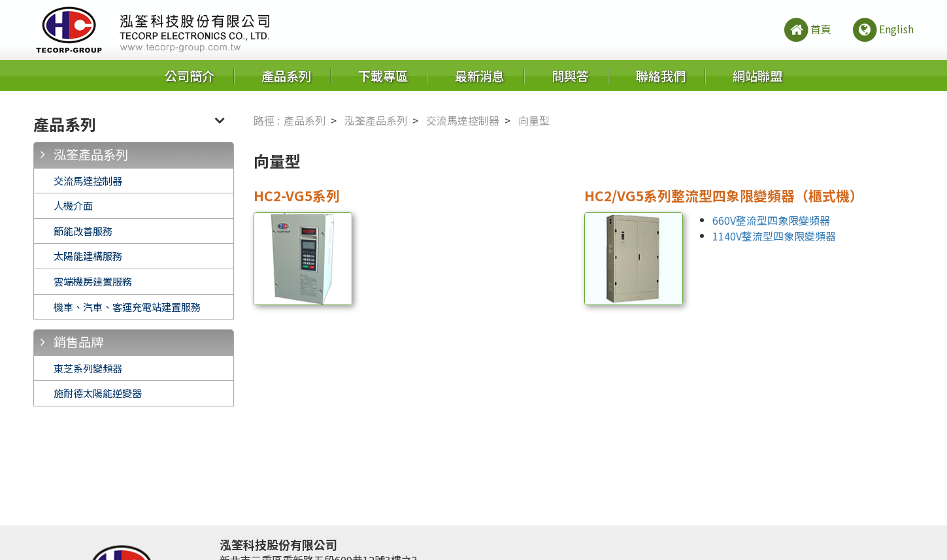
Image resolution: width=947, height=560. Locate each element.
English (882, 30)
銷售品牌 (78, 342)
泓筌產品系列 (91, 154)
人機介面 (73, 205)
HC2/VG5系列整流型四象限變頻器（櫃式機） (724, 195)
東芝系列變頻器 (88, 368)
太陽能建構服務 (88, 255)
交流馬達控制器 (88, 180)
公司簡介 (190, 76)
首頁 (807, 30)
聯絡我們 (661, 76)
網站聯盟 (757, 76)
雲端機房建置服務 (93, 281)
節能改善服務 (83, 231)
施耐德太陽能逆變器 (98, 393)
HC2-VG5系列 (297, 195)
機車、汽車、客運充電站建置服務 (127, 306)
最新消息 (480, 76)
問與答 (570, 76)
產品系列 (286, 76)
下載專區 (383, 76)
